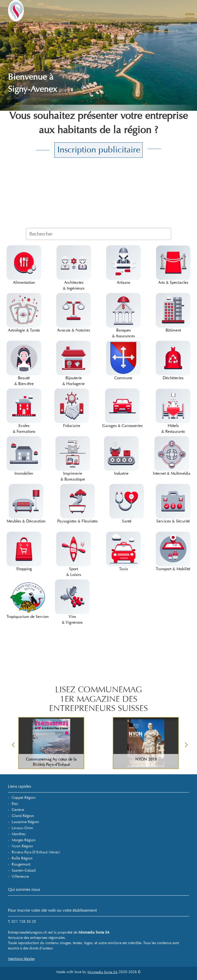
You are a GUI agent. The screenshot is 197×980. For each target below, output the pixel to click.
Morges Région (24, 840)
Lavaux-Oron (22, 828)
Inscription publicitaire (99, 150)
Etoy (15, 804)
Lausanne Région (25, 822)
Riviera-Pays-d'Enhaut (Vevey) (36, 852)
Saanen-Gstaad (24, 870)
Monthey (19, 834)
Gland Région (23, 816)
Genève (18, 810)
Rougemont (21, 864)
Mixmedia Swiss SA (102, 972)
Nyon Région (22, 846)
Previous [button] (13, 743)
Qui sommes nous (24, 889)
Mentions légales (21, 959)
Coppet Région (24, 798)
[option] (51, 743)
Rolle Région (22, 858)
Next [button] (186, 743)
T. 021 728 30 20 (22, 922)
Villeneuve (20, 876)
